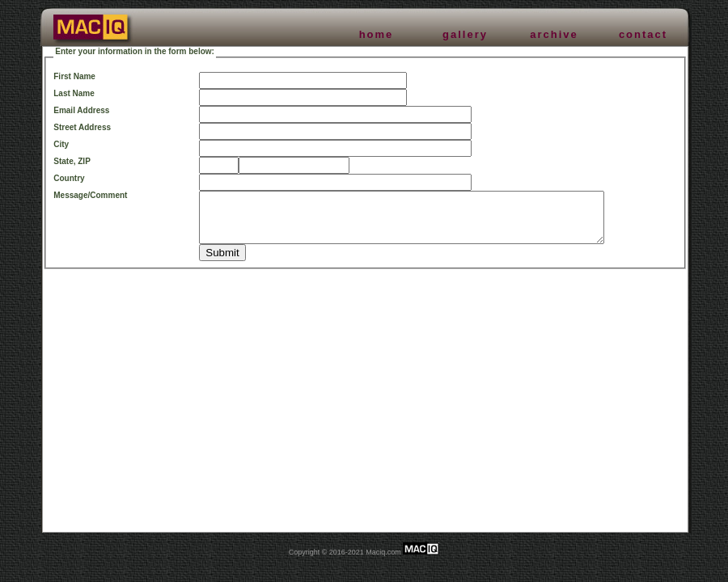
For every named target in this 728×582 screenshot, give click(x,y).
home (377, 34)
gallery (465, 34)
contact (643, 34)
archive (554, 34)
